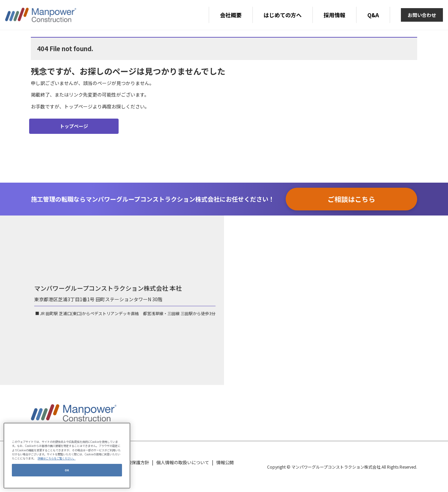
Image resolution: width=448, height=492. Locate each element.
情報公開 (225, 462)
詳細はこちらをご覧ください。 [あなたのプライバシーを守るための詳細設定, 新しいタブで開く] (57, 458)
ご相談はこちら (351, 199)
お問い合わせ (422, 15)
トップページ (74, 126)
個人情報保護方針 (131, 462)
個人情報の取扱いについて (183, 462)
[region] (67, 456)
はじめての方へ (283, 15)
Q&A (373, 15)
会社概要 (231, 15)
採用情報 (334, 15)
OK (67, 470)
